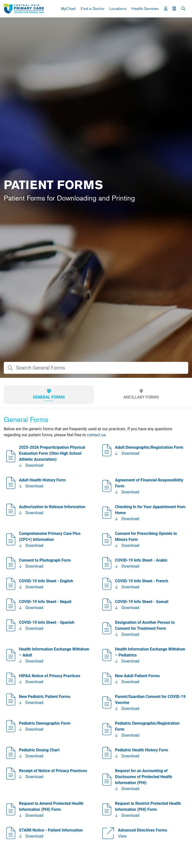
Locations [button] (118, 8)
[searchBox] (96, 368)
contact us (96, 435)
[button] (166, 8)
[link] (24, 9)
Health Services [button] (145, 8)
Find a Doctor (93, 8)
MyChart (68, 8)
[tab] (49, 395)
